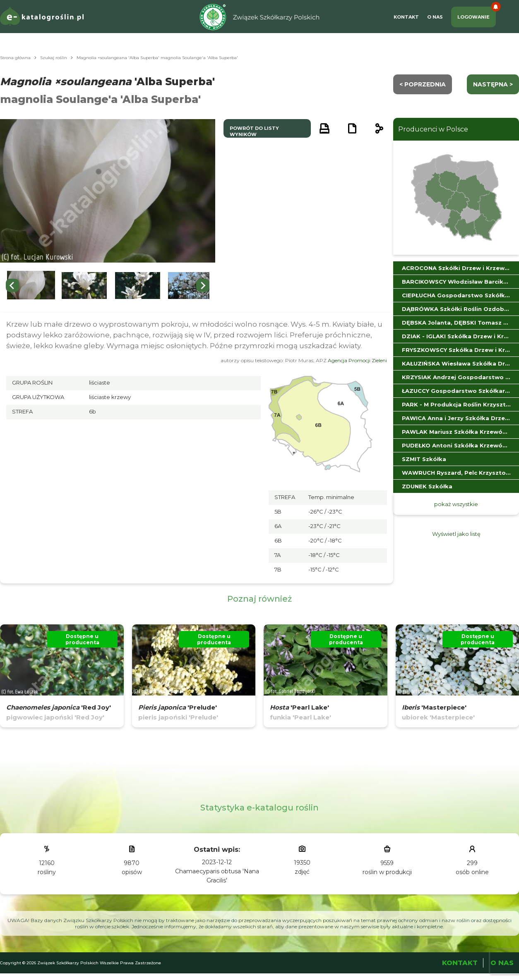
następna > (493, 84)
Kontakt (406, 17)
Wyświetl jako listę (456, 534)
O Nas (435, 17)
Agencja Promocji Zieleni (357, 360)
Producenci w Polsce (433, 129)
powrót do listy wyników (254, 131)
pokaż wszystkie (456, 504)
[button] (31, 286)
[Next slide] (203, 285)
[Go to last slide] (12, 285)
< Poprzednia (423, 84)
